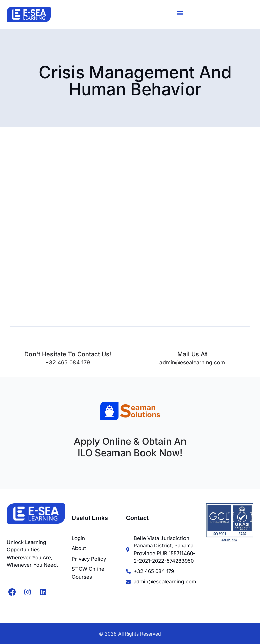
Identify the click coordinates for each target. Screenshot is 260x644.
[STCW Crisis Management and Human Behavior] (118, 237)
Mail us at (192, 354)
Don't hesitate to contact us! (68, 354)
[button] (180, 13)
